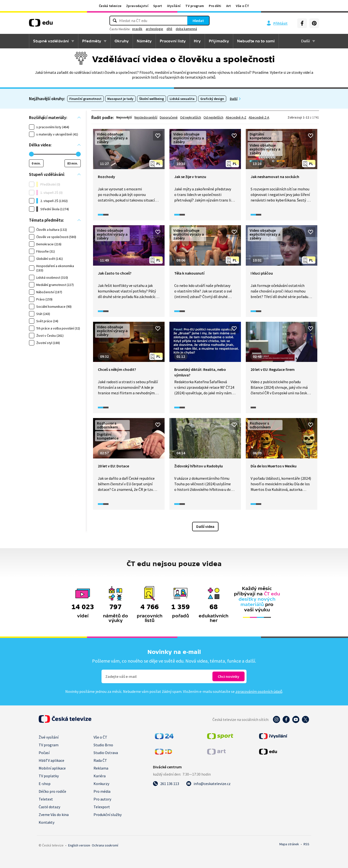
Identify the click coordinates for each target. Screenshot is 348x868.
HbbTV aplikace (51, 760)
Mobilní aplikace (52, 768)
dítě (169, 29)
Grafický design (212, 99)
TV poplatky (49, 776)
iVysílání (174, 6)
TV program (195, 6)
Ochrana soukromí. (105, 845)
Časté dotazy (49, 807)
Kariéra (100, 776)
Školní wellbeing (152, 99)
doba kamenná (186, 29)
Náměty (144, 41)
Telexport (102, 807)
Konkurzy (101, 784)
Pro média (102, 791)
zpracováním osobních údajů (259, 691)
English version (79, 845)
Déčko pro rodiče (52, 791)
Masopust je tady (120, 99)
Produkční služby (108, 815)
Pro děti (215, 6)
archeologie (154, 29)
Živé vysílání (49, 737)
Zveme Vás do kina (54, 815)
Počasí (44, 753)
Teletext (46, 799)
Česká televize (110, 6)
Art (229, 6)
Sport (158, 6)
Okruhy (122, 41)
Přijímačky (219, 41)
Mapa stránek (289, 844)
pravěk (137, 29)
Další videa (205, 526)
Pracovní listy (173, 41)
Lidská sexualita (182, 99)
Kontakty (47, 822)
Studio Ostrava (106, 753)
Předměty (92, 41)
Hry (197, 41)
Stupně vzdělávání (51, 41)
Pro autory (102, 799)
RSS (306, 844)
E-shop (45, 784)
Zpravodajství (137, 6)
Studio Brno (103, 745)
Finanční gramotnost (85, 99)
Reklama (101, 768)
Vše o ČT (243, 6)
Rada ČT (100, 760)
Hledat (198, 21)
